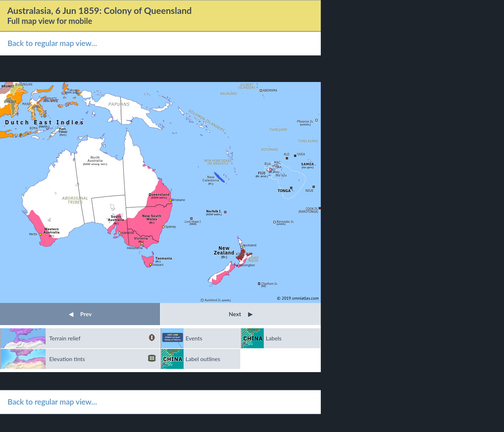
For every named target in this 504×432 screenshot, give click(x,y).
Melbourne (135, 248)
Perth (33, 234)
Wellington (247, 265)
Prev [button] (80, 314)
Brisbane (179, 200)
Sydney (171, 227)
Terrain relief (102, 338)
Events (194, 338)
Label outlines (203, 359)
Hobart (158, 265)
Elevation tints (102, 359)
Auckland (250, 245)
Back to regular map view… (52, 43)
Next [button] (241, 314)
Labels (274, 338)
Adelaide (128, 233)
